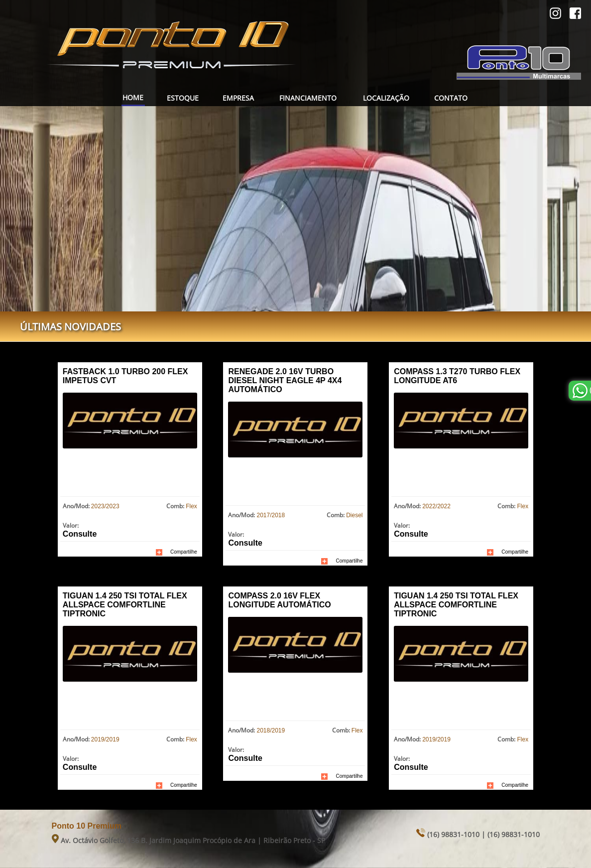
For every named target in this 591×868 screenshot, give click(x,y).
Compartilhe (184, 552)
